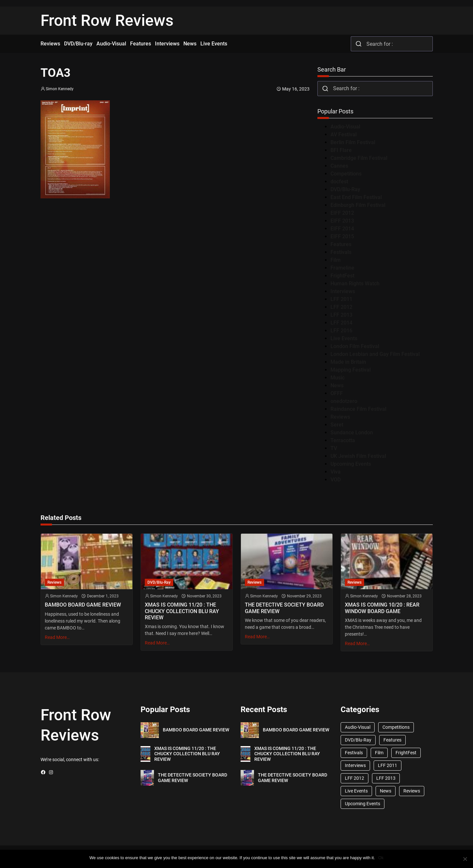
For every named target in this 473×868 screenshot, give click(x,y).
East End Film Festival (356, 197)
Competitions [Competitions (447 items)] (396, 727)
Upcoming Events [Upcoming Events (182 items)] (363, 804)
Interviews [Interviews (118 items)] (355, 765)
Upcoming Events (351, 464)
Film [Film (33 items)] (379, 753)
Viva (336, 472)
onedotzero (344, 401)
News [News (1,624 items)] (386, 791)
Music (338, 378)
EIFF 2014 (342, 229)
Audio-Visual (345, 127)
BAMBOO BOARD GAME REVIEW (83, 605)
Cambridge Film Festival (359, 158)
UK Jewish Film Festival (358, 456)
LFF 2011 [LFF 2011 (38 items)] (388, 765)
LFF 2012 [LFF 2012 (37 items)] (355, 778)
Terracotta (343, 440)
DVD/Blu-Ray (345, 189)
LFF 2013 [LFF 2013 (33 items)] (386, 778)
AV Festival (344, 134)
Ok (381, 858)
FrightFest (342, 276)
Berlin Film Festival (353, 142)
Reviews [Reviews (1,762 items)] (412, 791)
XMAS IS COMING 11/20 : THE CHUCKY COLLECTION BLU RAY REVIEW (182, 611)
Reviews (340, 417)
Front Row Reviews (107, 20)
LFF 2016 (341, 331)
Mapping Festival (351, 370)
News (337, 385)
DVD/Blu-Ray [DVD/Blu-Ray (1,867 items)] (358, 740)
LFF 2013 (341, 315)
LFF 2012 (341, 307)
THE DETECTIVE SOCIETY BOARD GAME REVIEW (284, 608)
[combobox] (392, 44)
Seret (337, 425)
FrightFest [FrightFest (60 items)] (406, 753)
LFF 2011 (341, 299)
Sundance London (352, 433)
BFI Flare (341, 150)
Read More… (57, 637)
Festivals (341, 252)
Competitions (346, 174)
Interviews (343, 291)
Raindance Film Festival (358, 409)
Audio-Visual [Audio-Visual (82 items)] (358, 727)
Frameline (342, 268)
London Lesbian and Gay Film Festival (375, 354)
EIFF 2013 (342, 221)
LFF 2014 (341, 323)
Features (341, 244)
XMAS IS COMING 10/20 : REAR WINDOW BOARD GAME (382, 608)
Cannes (339, 166)
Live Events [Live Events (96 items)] (356, 791)
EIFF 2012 (342, 213)
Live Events (344, 338)
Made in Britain (348, 362)
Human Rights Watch (355, 284)
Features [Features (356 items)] (392, 740)
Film (336, 260)
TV (334, 448)
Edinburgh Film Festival (358, 205)
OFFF (337, 393)
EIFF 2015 (342, 236)
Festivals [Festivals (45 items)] (354, 753)
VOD (336, 480)
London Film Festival (355, 346)
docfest (339, 182)
